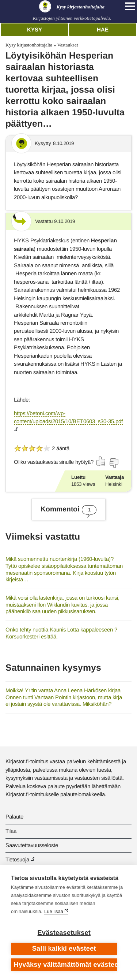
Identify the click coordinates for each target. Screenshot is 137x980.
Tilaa (11, 831)
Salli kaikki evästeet (64, 949)
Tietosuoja (17, 859)
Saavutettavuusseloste (32, 845)
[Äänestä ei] (114, 463)
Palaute (14, 817)
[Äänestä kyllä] (101, 461)
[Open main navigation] (130, 6)
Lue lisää (54, 911)
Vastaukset (67, 45)
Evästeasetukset (64, 933)
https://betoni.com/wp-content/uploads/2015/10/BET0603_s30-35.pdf (68, 417)
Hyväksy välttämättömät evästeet (66, 965)
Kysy (35, 29)
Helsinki (114, 484)
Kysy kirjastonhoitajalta (29, 45)
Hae (103, 29)
